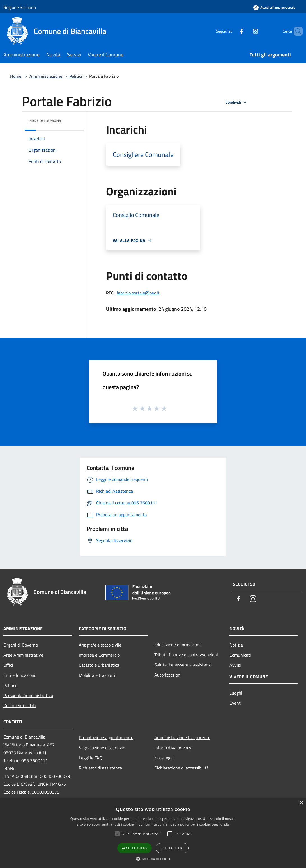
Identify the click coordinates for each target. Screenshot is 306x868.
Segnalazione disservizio (102, 748)
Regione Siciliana (20, 7)
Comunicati (240, 655)
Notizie (236, 645)
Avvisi (235, 665)
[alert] (153, 833)
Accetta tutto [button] (134, 848)
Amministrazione (46, 76)
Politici (76, 76)
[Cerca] (296, 31)
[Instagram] (246, 31)
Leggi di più (220, 824)
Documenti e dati (20, 705)
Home (16, 76)
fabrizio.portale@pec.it (138, 293)
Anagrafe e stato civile (100, 645)
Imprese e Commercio (99, 655)
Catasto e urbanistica (99, 665)
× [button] (301, 803)
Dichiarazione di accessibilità (181, 768)
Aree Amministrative (23, 655)
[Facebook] (232, 31)
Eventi (236, 703)
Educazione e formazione (178, 645)
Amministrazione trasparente (182, 737)
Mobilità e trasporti (97, 675)
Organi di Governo (21, 645)
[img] (72, 119)
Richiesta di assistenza (100, 768)
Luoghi (236, 693)
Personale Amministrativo (28, 695)
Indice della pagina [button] (45, 121)
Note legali (164, 758)
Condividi (237, 102)
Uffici (8, 665)
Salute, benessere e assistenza (183, 665)
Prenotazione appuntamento (106, 737)
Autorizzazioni (168, 675)
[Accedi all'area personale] (274, 7)
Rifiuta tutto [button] (172, 848)
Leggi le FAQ (91, 758)
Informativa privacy (173, 748)
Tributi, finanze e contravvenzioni (186, 655)
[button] (153, 859)
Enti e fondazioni (19, 675)
